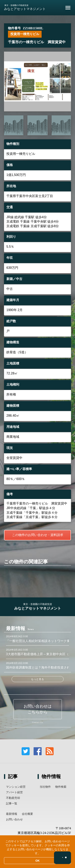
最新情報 (12, 814)
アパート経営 (14, 792)
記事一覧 (12, 803)
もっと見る (37, 679)
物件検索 (61, 787)
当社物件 (45, 787)
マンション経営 (16, 787)
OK (37, 861)
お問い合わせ (14, 819)
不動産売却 (13, 798)
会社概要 (27, 814)
